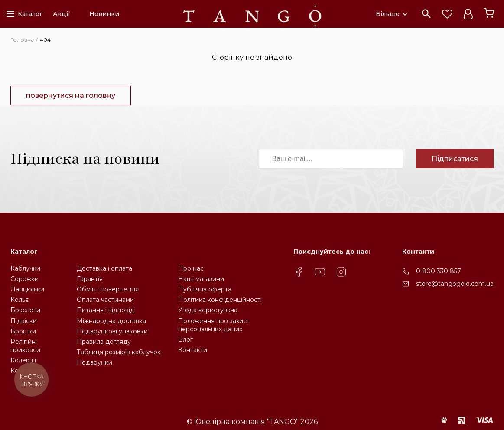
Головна (22, 40)
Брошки (23, 331)
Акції (62, 14)
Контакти (193, 350)
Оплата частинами (105, 300)
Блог (185, 339)
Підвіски (24, 321)
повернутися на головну (71, 95)
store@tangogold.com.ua (455, 284)
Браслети (25, 310)
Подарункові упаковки (112, 331)
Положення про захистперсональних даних (214, 325)
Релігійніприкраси (25, 346)
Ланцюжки (27, 289)
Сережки (24, 279)
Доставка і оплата (104, 268)
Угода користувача (208, 310)
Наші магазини (201, 279)
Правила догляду (104, 342)
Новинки (104, 14)
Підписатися (455, 159)
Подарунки (94, 362)
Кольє (20, 300)
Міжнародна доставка (111, 321)
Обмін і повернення (108, 289)
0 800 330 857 (439, 271)
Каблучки (25, 268)
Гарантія (90, 279)
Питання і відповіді (106, 310)
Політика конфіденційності (220, 300)
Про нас (191, 268)
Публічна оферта (205, 289)
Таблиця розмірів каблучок (119, 352)
